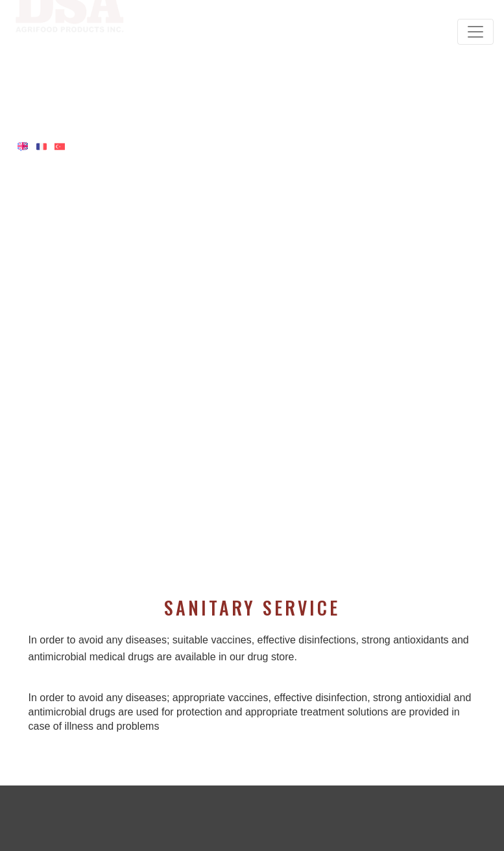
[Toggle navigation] (475, 32)
